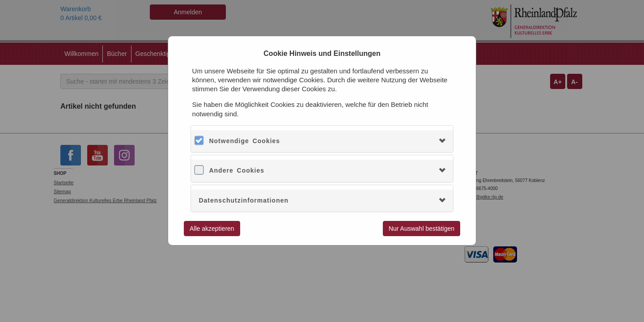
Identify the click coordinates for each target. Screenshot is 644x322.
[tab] (322, 141)
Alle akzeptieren (212, 229)
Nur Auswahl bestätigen (422, 229)
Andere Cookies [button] (237, 170)
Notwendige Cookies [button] (244, 141)
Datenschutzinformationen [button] (244, 200)
